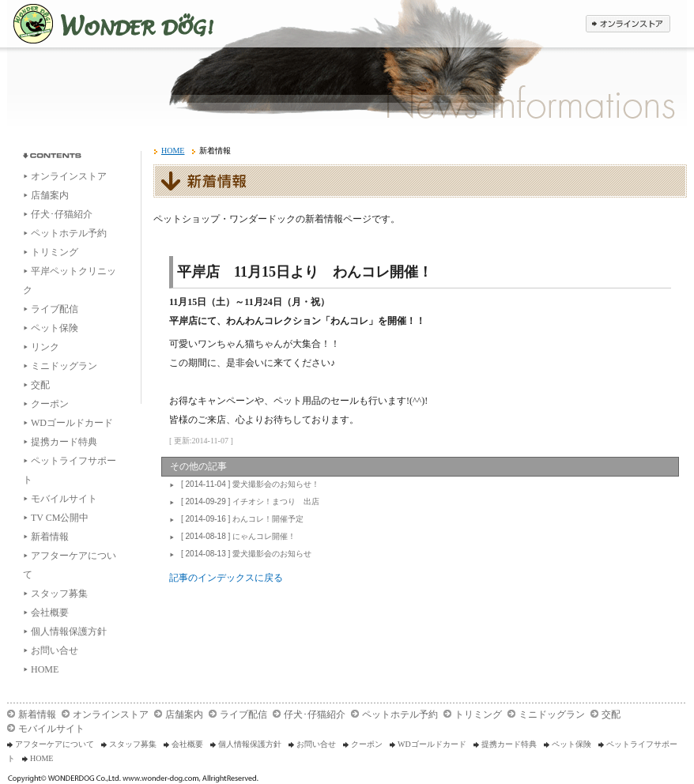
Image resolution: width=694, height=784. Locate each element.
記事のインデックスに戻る (226, 578)
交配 (40, 385)
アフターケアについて (55, 744)
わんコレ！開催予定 (240, 519)
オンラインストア (69, 176)
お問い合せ (55, 650)
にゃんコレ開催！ (236, 536)
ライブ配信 (55, 309)
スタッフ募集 (59, 594)
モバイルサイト (64, 499)
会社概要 (50, 612)
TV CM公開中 (60, 518)
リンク (45, 347)
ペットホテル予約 (69, 233)
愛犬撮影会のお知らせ (244, 554)
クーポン (50, 404)
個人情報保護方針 (69, 631)
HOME (45, 669)
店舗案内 (50, 195)
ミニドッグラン (64, 366)
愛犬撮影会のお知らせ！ (248, 484)
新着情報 (50, 537)
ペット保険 (55, 328)
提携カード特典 (64, 442)
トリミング (55, 252)
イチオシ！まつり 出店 (248, 501)
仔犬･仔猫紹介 (62, 214)
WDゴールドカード (72, 423)
